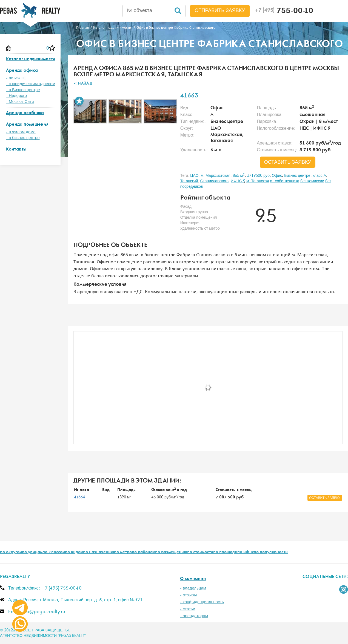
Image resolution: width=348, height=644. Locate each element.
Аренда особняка (25, 113)
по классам (54, 552)
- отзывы (188, 595)
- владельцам (193, 588)
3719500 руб (258, 176)
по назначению (99, 552)
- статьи (188, 609)
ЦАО (194, 176)
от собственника (285, 181)
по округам (11, 552)
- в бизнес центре (23, 138)
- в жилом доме (21, 132)
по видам (74, 552)
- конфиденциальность (202, 602)
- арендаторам (194, 616)
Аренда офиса (22, 71)
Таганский (189, 181)
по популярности (271, 552)
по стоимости (200, 552)
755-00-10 (284, 11)
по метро (123, 552)
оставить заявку (288, 162)
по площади (225, 552)
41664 (79, 497)
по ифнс (246, 552)
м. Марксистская (215, 176)
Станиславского (214, 181)
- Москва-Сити (20, 102)
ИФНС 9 (237, 181)
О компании (193, 579)
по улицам (32, 552)
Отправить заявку (220, 11)
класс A (319, 176)
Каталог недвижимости (31, 59)
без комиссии (312, 181)
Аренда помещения (27, 125)
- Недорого (16, 96)
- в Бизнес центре (23, 90)
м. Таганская (258, 181)
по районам (143, 552)
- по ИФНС (16, 78)
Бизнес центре (297, 176)
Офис (277, 176)
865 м (239, 176)
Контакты (16, 150)
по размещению (171, 552)
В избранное (79, 101)
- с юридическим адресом (31, 84)
